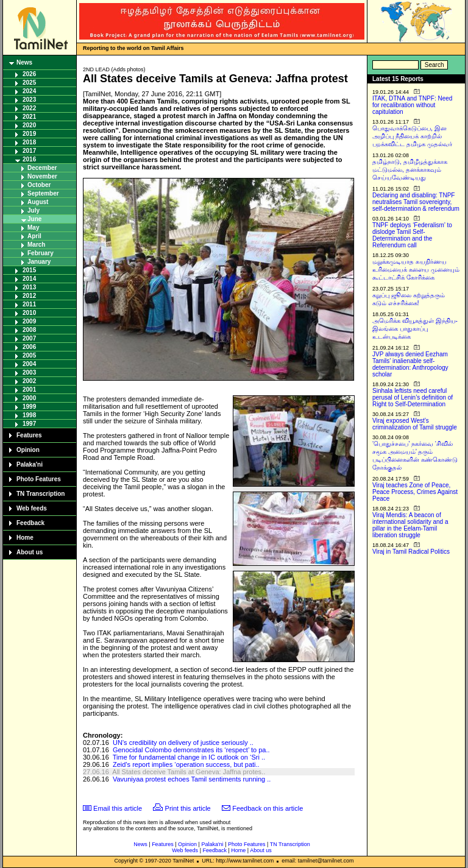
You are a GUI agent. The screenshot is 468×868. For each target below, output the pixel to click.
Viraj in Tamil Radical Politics (411, 552)
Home (25, 538)
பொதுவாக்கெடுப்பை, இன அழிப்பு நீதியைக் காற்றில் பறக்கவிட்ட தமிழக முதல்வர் (412, 136)
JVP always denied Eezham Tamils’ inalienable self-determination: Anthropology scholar (410, 364)
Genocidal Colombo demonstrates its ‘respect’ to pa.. (191, 750)
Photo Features (39, 479)
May (33, 228)
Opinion (28, 450)
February (41, 253)
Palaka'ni (30, 464)
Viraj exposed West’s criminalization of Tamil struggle (415, 424)
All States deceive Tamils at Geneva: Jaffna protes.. (189, 772)
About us (30, 552)
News (24, 62)
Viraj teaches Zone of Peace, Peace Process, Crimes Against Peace (415, 492)
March (36, 245)
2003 (29, 372)
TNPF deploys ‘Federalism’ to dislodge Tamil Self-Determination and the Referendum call (412, 235)
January (39, 262)
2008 (29, 330)
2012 (29, 296)
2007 (29, 338)
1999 (29, 407)
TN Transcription (41, 494)
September (43, 193)
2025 (29, 83)
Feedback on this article (268, 808)
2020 (29, 125)
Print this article (188, 808)
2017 (29, 151)
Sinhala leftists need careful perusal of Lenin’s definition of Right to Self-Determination (413, 397)
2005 (29, 355)
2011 (29, 304)
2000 (29, 398)
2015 (29, 270)
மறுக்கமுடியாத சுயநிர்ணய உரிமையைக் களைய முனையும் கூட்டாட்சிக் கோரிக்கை (416, 270)
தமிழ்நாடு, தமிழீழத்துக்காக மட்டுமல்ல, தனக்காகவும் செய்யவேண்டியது (410, 170)
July (34, 210)
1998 (29, 415)
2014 (29, 279)
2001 (29, 390)
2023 (29, 100)
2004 (29, 364)
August (38, 202)
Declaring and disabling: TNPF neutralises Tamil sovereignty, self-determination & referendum (416, 202)
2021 (29, 117)
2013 (29, 287)
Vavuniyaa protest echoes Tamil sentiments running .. (192, 779)
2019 (29, 134)
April (34, 236)
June (34, 219)
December (42, 168)
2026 (29, 74)
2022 (29, 108)
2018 (29, 142)
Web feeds (32, 508)
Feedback (30, 523)
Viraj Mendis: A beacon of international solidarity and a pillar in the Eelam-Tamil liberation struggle (410, 525)
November (42, 176)
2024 (29, 91)
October (39, 185)
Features (29, 435)
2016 (29, 159)
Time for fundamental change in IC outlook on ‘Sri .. (189, 757)
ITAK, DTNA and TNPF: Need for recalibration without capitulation (412, 105)
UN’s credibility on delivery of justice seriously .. (183, 743)
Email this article (118, 808)
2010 (29, 313)
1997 (29, 424)
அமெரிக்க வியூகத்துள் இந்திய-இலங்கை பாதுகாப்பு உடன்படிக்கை (415, 329)
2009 (29, 321)
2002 (29, 381)
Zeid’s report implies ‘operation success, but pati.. (186, 764)
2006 (29, 347)
